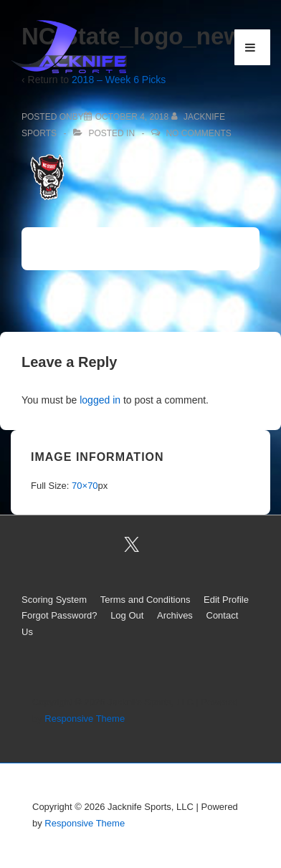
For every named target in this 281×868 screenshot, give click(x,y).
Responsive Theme (85, 719)
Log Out (127, 615)
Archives (175, 615)
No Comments (198, 133)
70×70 (85, 486)
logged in (100, 400)
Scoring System (54, 600)
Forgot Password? (59, 615)
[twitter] (132, 545)
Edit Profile (226, 600)
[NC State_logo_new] (132, 117)
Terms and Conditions (146, 600)
